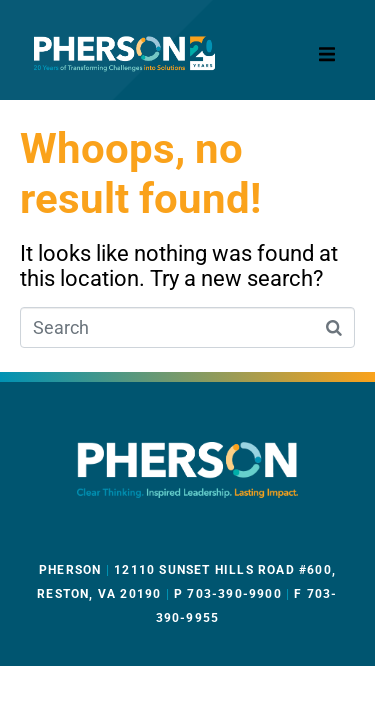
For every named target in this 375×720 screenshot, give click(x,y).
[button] (327, 54)
